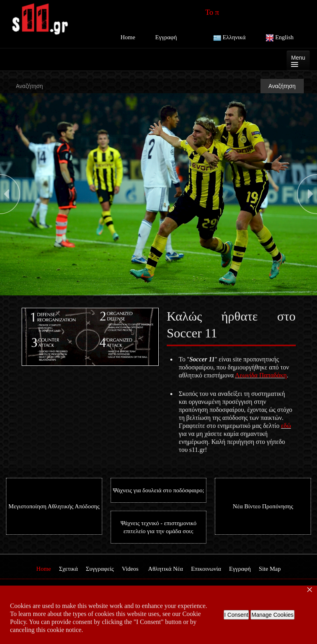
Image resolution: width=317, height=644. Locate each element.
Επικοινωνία (206, 569)
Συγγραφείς (100, 569)
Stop (80, 298)
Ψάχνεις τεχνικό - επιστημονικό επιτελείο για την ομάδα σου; (158, 527)
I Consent (236, 615)
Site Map (270, 569)
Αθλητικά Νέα (166, 569)
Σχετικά (68, 569)
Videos (130, 569)
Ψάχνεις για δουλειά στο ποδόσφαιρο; (159, 490)
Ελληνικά (229, 38)
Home (128, 37)
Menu (298, 61)
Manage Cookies (272, 615)
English (280, 38)
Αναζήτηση (282, 86)
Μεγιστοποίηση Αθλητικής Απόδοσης (54, 506)
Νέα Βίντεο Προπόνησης (263, 506)
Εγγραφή (166, 37)
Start (4, 298)
